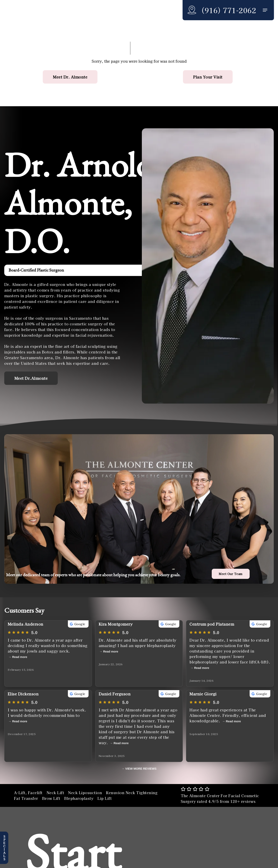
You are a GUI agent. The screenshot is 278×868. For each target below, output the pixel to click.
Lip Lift (105, 798)
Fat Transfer (26, 798)
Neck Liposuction (85, 793)
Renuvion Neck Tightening (132, 793)
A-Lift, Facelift (28, 793)
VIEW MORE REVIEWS (141, 769)
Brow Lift (51, 798)
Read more (20, 657)
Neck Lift (55, 793)
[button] (265, 10)
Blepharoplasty (79, 798)
